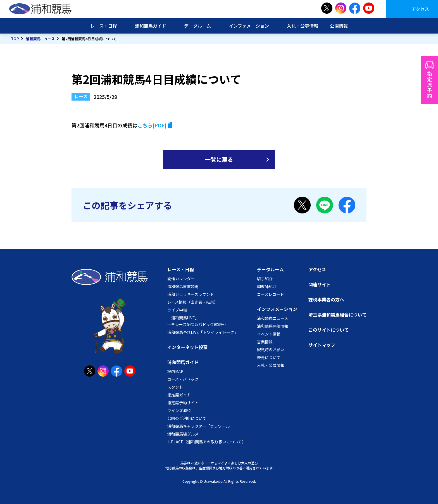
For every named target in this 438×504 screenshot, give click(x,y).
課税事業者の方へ (326, 299)
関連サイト (320, 284)
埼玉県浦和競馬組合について (337, 315)
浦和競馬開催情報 (273, 326)
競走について (269, 357)
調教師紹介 (267, 286)
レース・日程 (104, 26)
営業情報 (265, 342)
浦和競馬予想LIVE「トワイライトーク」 (203, 332)
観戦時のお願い (271, 350)
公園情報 (339, 26)
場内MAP (175, 371)
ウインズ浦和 (179, 410)
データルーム (197, 26)
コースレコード (271, 294)
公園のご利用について (187, 418)
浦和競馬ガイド (151, 26)
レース (81, 96)
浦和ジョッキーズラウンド (191, 294)
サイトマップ (322, 345)
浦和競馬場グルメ (183, 434)
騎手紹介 (265, 279)
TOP (15, 39)
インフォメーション (249, 26)
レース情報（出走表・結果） (193, 302)
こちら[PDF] (152, 125)
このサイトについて (328, 330)
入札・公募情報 (303, 26)
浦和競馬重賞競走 (183, 286)
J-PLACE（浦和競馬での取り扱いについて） (207, 442)
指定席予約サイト (183, 403)
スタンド (175, 387)
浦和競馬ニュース (40, 39)
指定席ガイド (179, 395)
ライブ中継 (177, 310)
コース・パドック (183, 379)
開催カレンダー (181, 279)
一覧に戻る (219, 159)
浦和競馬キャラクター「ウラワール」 (200, 426)
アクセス (420, 9)
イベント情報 (269, 334)
